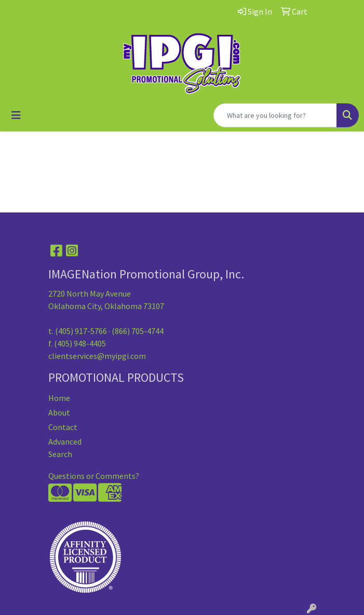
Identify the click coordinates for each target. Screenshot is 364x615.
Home (59, 398)
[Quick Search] (275, 115)
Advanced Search (65, 448)
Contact (63, 427)
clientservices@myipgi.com (97, 356)
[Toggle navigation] (16, 115)
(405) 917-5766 (81, 331)
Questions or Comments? (94, 476)
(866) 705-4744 (138, 331)
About (59, 412)
